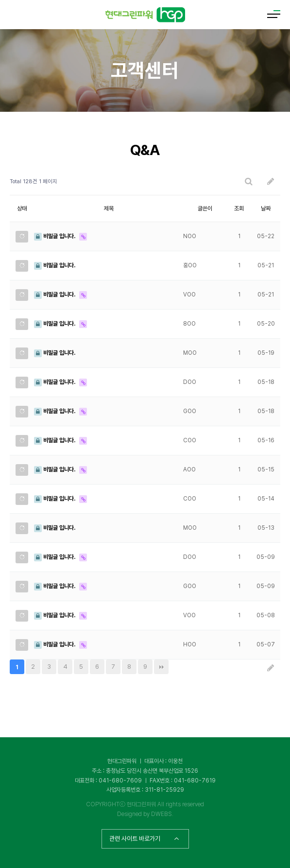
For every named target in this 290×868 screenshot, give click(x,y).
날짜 (266, 208)
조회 (239, 208)
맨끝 (161, 667)
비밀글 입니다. (55, 236)
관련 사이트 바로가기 (144, 839)
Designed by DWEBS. (145, 814)
